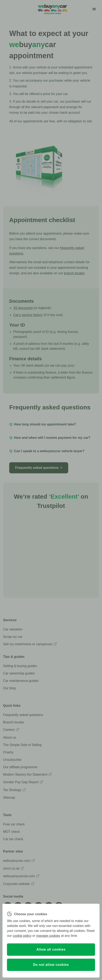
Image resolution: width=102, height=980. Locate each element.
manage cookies (48, 936)
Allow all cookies (51, 949)
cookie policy (22, 936)
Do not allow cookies (51, 965)
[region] (51, 941)
